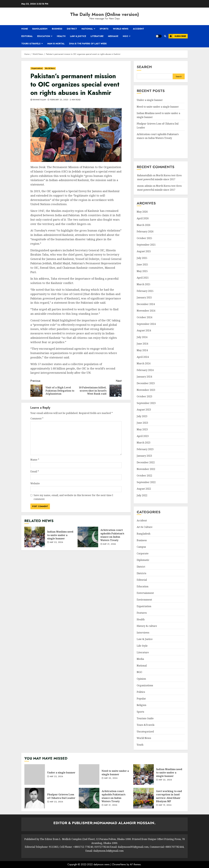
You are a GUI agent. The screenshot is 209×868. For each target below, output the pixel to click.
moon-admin (145, 186)
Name (35, 460)
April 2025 (143, 278)
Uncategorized (145, 732)
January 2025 (144, 297)
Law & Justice (78, 36)
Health (61, 36)
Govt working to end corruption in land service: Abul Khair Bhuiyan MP (144, 798)
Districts (141, 573)
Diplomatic (143, 560)
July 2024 (142, 337)
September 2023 (146, 403)
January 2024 (144, 377)
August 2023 (144, 410)
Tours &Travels (31, 44)
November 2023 (146, 390)
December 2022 (146, 462)
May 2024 (142, 350)
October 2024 (144, 317)
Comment (37, 418)
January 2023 (144, 456)
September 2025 (146, 245)
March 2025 (144, 284)
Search (144, 67)
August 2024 (144, 330)
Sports (104, 29)
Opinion (141, 679)
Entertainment (145, 593)
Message (113, 36)
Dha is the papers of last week (88, 44)
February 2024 (145, 370)
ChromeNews (119, 864)
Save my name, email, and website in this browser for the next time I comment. (73, 497)
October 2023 (144, 396)
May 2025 (142, 271)
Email (35, 471)
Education (44, 36)
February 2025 (145, 291)
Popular (141, 699)
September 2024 (146, 324)
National (87, 29)
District (72, 29)
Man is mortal (56, 44)
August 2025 (144, 251)
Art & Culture (145, 527)
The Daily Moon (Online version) (105, 14)
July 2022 (142, 495)
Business (57, 29)
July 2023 (142, 416)
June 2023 (142, 423)
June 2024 (142, 344)
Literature (97, 36)
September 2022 (146, 482)
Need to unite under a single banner (158, 107)
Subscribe (177, 36)
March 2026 (144, 225)
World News (121, 29)
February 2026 (145, 231)
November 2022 (146, 469)
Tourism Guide (145, 718)
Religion (141, 705)
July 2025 (142, 258)
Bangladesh (40, 29)
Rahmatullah (39, 100)
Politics (141, 692)
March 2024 (144, 363)
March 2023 (144, 443)
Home (25, 29)
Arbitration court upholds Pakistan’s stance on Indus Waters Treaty (88, 537)
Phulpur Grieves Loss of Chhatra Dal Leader (35, 798)
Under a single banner (150, 100)
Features (142, 613)
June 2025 (142, 264)
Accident (139, 29)
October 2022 (144, 476)
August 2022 (144, 489)
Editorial (27, 36)
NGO (125, 36)
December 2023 (146, 383)
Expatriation (144, 606)
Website (35, 483)
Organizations (37, 68)
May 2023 (142, 429)
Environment (144, 600)
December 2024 (146, 304)
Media (140, 659)
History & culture (147, 626)
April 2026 (143, 218)
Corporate (143, 553)
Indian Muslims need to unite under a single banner (35, 537)
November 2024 (146, 311)
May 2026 (142, 212)
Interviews (143, 633)
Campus (141, 547)
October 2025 (144, 238)
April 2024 (143, 357)
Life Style (142, 646)
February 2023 (145, 449)
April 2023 (143, 436)
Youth (140, 745)
